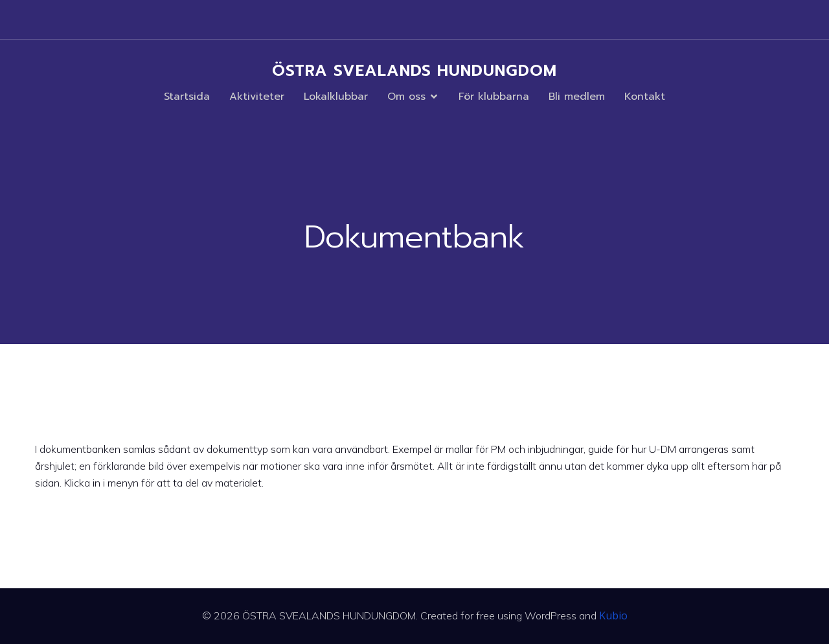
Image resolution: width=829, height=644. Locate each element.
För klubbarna (494, 97)
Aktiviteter (257, 97)
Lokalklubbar (336, 97)
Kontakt (645, 97)
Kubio (613, 615)
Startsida (187, 97)
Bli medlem (577, 97)
